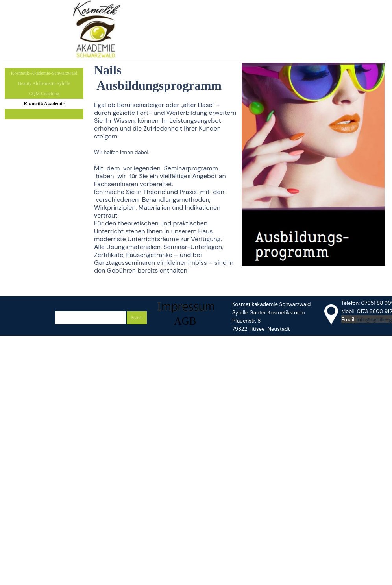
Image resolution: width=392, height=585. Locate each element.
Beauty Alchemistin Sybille (44, 83)
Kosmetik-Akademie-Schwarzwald (44, 73)
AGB (185, 321)
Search (137, 318)
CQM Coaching (44, 94)
